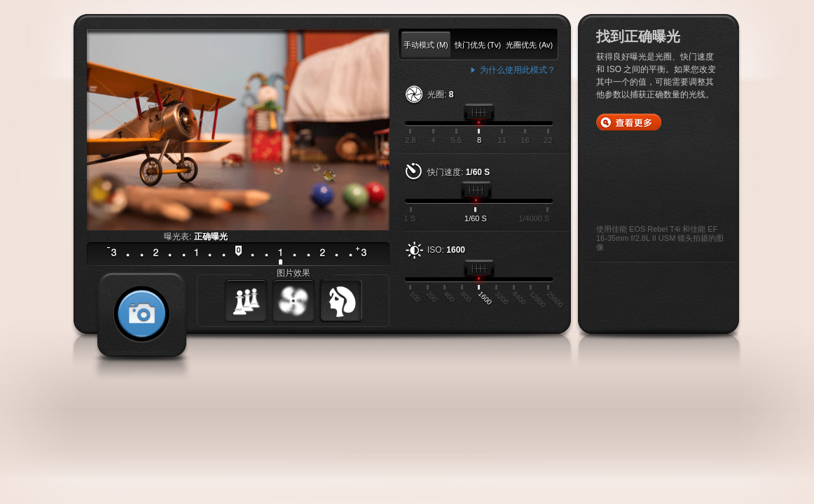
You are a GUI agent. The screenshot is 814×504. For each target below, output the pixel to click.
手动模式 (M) (426, 45)
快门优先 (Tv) (478, 45)
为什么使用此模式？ (518, 70)
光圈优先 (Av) (529, 45)
